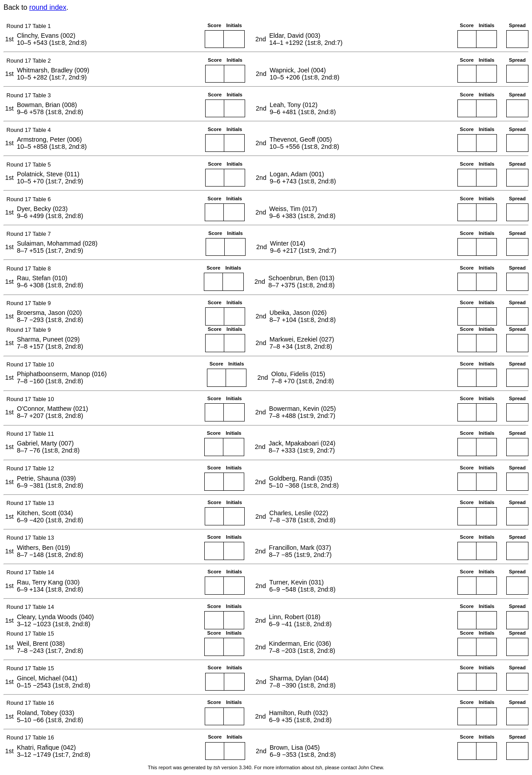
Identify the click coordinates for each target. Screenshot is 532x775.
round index (48, 7)
